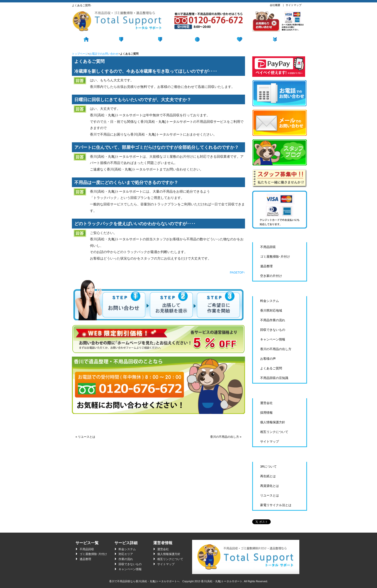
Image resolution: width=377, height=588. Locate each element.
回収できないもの (273, 330)
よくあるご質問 (271, 368)
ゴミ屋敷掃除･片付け (275, 257)
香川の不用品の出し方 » (226, 437)
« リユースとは (85, 437)
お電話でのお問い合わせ (104, 54)
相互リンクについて (274, 432)
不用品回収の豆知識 (274, 378)
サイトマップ (294, 5)
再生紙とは (268, 476)
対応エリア (126, 554)
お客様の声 (268, 359)
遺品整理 (247, 39)
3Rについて (268, 467)
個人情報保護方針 (273, 422)
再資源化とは (270, 486)
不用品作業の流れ (273, 320)
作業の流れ (126, 559)
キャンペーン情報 (273, 339)
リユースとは (270, 495)
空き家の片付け (271, 276)
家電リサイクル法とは (276, 505)
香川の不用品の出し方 (276, 349)
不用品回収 (130, 39)
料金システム (286, 39)
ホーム (92, 39)
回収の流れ (169, 39)
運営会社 (266, 403)
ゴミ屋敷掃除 (208, 39)
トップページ (80, 54)
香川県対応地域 (271, 310)
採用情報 (266, 413)
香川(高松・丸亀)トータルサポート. (222, 581)
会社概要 (275, 5)
